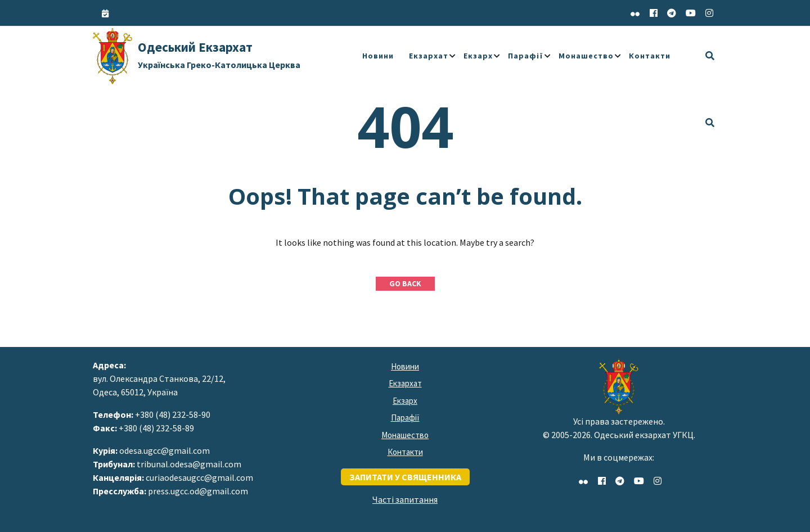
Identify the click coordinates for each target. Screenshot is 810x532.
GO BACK (405, 283)
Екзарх (478, 56)
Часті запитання (405, 499)
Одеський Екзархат (219, 55)
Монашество (586, 56)
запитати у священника (405, 477)
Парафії (526, 56)
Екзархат (429, 56)
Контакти (650, 56)
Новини (378, 56)
